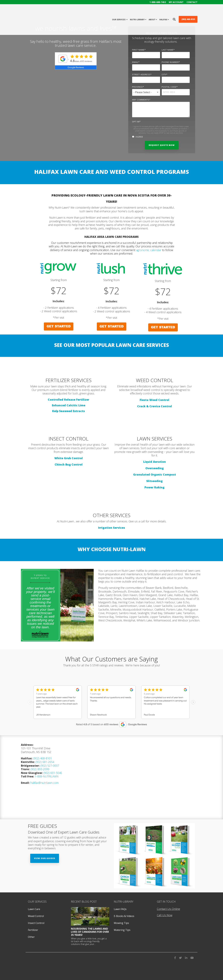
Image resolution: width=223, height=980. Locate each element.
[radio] (161, 137)
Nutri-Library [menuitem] (137, 11)
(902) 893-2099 (40, 769)
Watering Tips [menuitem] (122, 929)
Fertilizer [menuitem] (33, 929)
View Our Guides (45, 858)
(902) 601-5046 (53, 772)
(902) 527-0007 (49, 765)
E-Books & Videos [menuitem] (124, 916)
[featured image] (90, 916)
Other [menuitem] (31, 936)
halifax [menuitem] (163, 11)
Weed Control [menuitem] (36, 916)
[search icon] (174, 11)
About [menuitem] (152, 11)
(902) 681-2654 (45, 761)
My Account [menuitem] (176, 2)
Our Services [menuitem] (119, 11)
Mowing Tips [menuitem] (121, 923)
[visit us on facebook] (175, 957)
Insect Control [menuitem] (36, 923)
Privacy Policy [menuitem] (35, 974)
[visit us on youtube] (192, 957)
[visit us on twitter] (180, 957)
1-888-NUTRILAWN (47, 776)
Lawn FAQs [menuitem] (120, 909)
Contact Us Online (168, 908)
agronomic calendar (149, 250)
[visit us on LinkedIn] (186, 957)
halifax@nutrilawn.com (44, 782)
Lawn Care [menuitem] (34, 909)
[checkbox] (161, 137)
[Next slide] (193, 702)
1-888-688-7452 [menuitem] (157, 2)
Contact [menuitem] (192, 2)
